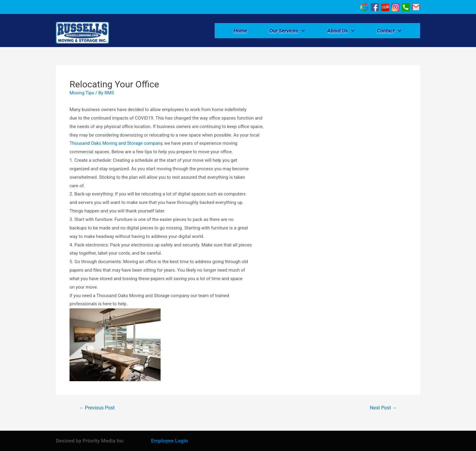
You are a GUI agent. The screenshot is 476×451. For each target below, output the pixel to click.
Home (240, 31)
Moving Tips (82, 93)
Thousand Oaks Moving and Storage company (116, 143)
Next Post (384, 408)
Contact (389, 31)
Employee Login (170, 441)
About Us (341, 31)
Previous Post (97, 408)
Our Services (287, 31)
